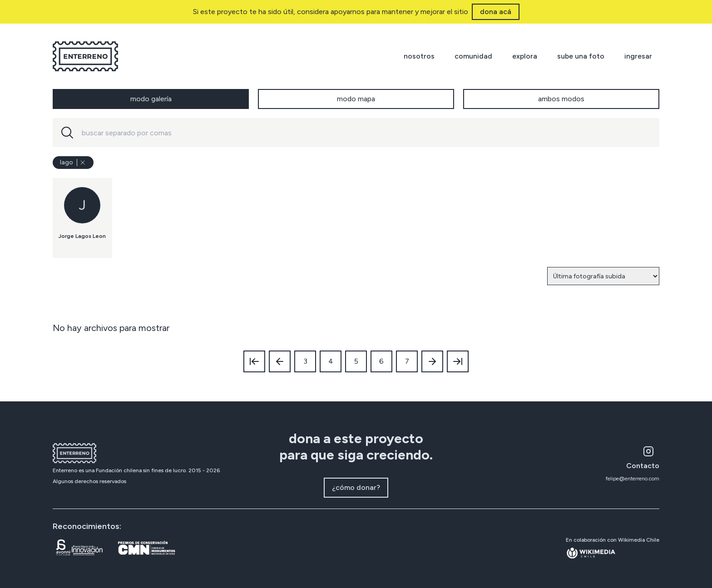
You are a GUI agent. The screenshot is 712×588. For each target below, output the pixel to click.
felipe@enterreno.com (633, 479)
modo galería (151, 99)
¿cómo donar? (356, 487)
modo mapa (356, 99)
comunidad (473, 56)
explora (525, 56)
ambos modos (561, 99)
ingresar (638, 56)
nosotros (419, 56)
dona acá (496, 12)
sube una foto (581, 56)
